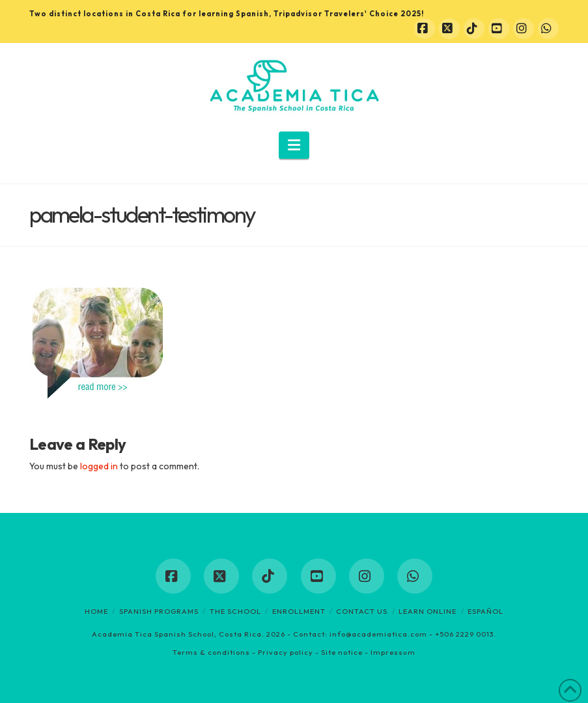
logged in (99, 466)
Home (96, 611)
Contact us (362, 611)
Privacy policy (286, 652)
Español (485, 611)
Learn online (427, 611)
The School (235, 611)
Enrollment (299, 611)
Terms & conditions (211, 652)
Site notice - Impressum (368, 652)
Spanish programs (159, 611)
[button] (294, 145)
